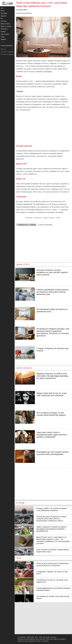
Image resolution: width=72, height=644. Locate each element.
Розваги (3, 32)
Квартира (30, 218)
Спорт (3, 37)
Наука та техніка (6, 26)
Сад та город (5, 34)
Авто (2, 8)
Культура (4, 21)
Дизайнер (38, 218)
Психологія (4, 29)
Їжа (2, 18)
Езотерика (4, 13)
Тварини (3, 39)
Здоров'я (4, 16)
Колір (58, 218)
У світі (3, 42)
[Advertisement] (43, 128)
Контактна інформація (8, 52)
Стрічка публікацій (45, 225)
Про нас (3, 49)
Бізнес (3, 11)
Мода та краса (5, 24)
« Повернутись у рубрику (26, 225)
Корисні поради (49, 218)
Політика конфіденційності (10, 54)
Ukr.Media (48, 72)
